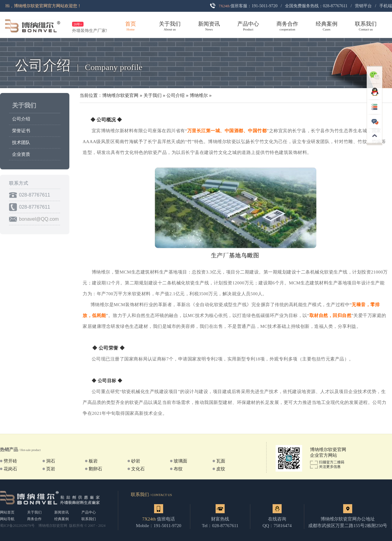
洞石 (51, 461)
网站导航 (7, 519)
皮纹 (221, 469)
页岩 (51, 469)
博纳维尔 (199, 95)
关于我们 (24, 105)
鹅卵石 (95, 469)
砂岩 (136, 461)
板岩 (93, 461)
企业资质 (21, 154)
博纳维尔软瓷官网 (120, 95)
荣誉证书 (21, 131)
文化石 (138, 469)
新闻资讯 (62, 512)
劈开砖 (10, 461)
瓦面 (221, 461)
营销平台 (363, 6)
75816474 (283, 526)
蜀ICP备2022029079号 (17, 526)
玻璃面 (180, 461)
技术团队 (21, 142)
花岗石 (10, 469)
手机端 (386, 6)
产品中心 (89, 512)
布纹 (178, 469)
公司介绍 (21, 119)
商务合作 (34, 519)
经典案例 (62, 519)
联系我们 (89, 519)
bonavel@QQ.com (39, 219)
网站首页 (7, 512)
